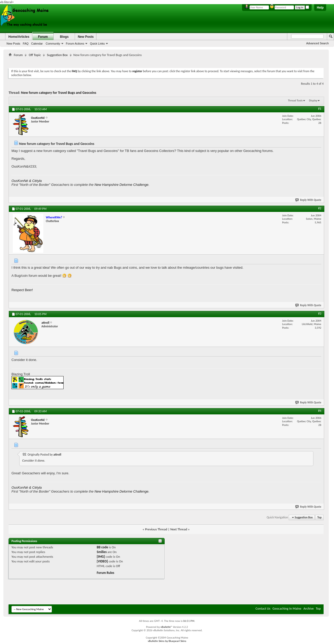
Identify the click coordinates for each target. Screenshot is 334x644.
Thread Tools (295, 100)
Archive (309, 608)
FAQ (26, 44)
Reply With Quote (308, 200)
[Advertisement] (166, 61)
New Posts (13, 44)
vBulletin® (166, 627)
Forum (43, 37)
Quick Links (97, 44)
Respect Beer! (22, 290)
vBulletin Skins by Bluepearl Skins (167, 641)
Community (53, 44)
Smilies (102, 552)
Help (320, 8)
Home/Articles (19, 37)
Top (319, 517)
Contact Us (263, 608)
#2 (320, 208)
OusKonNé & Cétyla (27, 181)
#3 (320, 314)
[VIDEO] (102, 561)
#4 (320, 411)
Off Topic (35, 55)
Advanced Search (317, 43)
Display (313, 100)
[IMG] (101, 557)
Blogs (64, 37)
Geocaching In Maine (287, 608)
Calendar (37, 44)
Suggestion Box (57, 55)
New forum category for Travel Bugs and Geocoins (59, 93)
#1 (320, 109)
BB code (102, 547)
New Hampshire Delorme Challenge (121, 185)
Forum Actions (75, 44)
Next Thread (179, 529)
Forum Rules (105, 573)
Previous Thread (156, 529)
